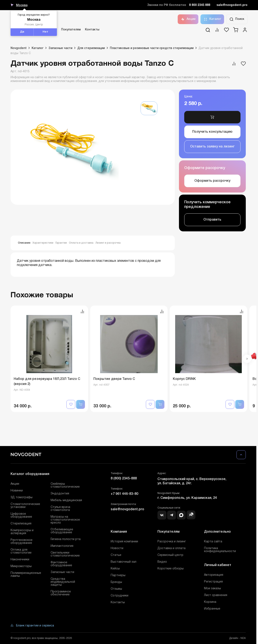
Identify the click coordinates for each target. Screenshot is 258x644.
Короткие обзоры (171, 569)
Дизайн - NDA (237, 638)
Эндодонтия (60, 494)
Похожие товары (42, 295)
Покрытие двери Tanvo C (114, 379)
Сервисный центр (170, 555)
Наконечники (20, 560)
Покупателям (71, 30)
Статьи (116, 555)
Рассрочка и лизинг (172, 542)
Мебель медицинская (66, 500)
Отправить (212, 220)
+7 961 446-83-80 (124, 494)
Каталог (212, 19)
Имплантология (62, 546)
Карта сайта (213, 542)
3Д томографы (21, 497)
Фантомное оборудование (61, 564)
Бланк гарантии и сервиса (32, 626)
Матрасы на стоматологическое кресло (65, 520)
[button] (247, 359)
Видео (162, 562)
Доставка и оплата (171, 548)
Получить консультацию (212, 132)
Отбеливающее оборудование (62, 531)
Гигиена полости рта (66, 539)
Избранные (212, 609)
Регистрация (213, 582)
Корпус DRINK (184, 379)
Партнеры (118, 575)
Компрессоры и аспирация (22, 532)
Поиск (237, 19)
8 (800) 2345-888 (124, 479)
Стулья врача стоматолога (60, 509)
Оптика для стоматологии (21, 551)
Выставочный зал (124, 562)
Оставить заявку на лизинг (212, 147)
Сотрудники (120, 596)
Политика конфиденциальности (220, 550)
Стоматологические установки (25, 506)
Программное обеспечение (61, 593)
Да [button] (22, 32)
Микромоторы (21, 566)
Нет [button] (45, 32)
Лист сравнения (216, 595)
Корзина (210, 602)
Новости (117, 548)
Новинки (17, 491)
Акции (188, 19)
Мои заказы (212, 589)
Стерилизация (21, 524)
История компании (124, 542)
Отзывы (116, 589)
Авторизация (214, 575)
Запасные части (62, 572)
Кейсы (115, 569)
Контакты (92, 30)
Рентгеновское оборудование (21, 542)
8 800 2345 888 (200, 5)
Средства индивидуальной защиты (63, 582)
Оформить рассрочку (212, 181)
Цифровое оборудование (21, 515)
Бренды (116, 582)
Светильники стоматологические (65, 554)
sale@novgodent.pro (232, 5)
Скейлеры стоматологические (65, 485)
